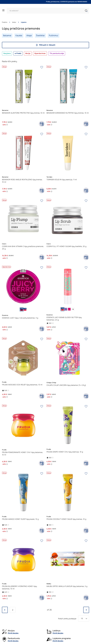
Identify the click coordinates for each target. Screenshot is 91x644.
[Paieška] (48, 11)
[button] (86, 11)
